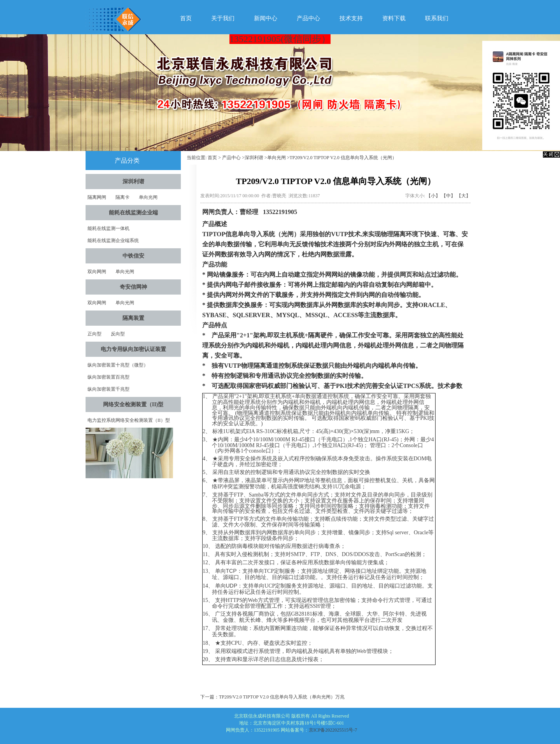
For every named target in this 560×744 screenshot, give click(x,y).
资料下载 (394, 18)
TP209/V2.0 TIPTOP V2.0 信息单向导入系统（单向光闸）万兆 (282, 697)
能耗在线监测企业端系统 (113, 240)
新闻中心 (266, 18)
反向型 (118, 334)
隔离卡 (122, 197)
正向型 (94, 334)
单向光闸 (148, 197)
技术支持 (351, 18)
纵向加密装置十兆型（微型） (118, 365)
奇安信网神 (133, 287)
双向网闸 (97, 272)
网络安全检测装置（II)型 (133, 404)
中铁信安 (133, 256)
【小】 (433, 196)
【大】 (464, 196)
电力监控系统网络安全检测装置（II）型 (129, 420)
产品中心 (308, 18)
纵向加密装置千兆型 (108, 389)
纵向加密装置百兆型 (108, 377)
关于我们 (223, 18)
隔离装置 (133, 318)
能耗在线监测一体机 (108, 228)
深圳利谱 (133, 182)
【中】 (448, 196)
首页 (186, 18)
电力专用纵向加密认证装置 (133, 349)
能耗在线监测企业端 (133, 213)
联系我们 (437, 18)
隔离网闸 (97, 197)
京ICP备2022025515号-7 (333, 730)
